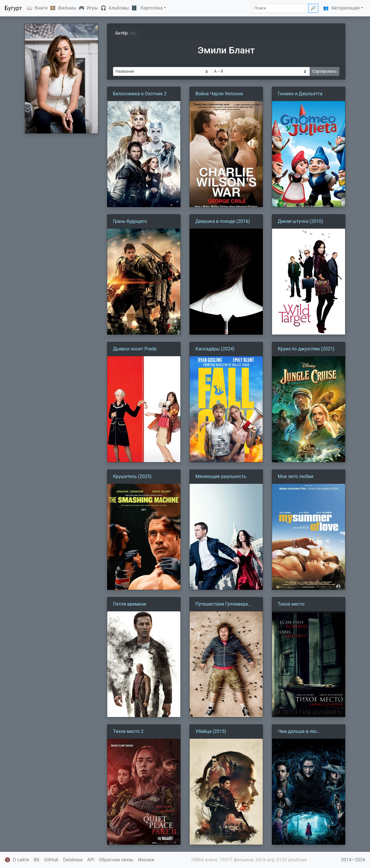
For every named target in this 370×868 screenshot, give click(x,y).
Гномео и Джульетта (300, 94)
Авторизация (345, 8)
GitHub (51, 860)
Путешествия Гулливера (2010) (222, 604)
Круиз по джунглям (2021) (306, 349)
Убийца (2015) (211, 731)
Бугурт (13, 8)
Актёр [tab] (125, 33)
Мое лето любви (296, 476)
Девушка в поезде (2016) (223, 221)
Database (73, 860)
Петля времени (129, 604)
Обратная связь (116, 860)
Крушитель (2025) (132, 476)
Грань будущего (130, 221)
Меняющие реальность (221, 476)
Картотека (152, 8)
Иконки (146, 860)
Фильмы (67, 8)
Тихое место (291, 604)
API (91, 860)
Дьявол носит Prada (135, 349)
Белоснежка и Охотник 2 (140, 94)
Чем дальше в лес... (299, 731)
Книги (41, 8)
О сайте (21, 860)
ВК (37, 860)
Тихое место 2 (128, 731)
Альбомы (119, 8)
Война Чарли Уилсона (219, 94)
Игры (92, 8)
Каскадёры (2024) (215, 349)
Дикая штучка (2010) (300, 221)
